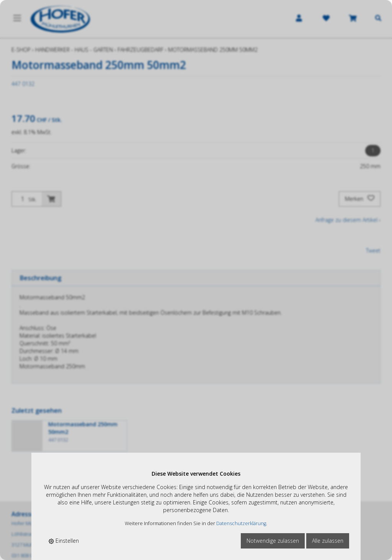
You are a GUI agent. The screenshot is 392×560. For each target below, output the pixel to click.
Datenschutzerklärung (241, 523)
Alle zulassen (328, 541)
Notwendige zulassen (273, 541)
